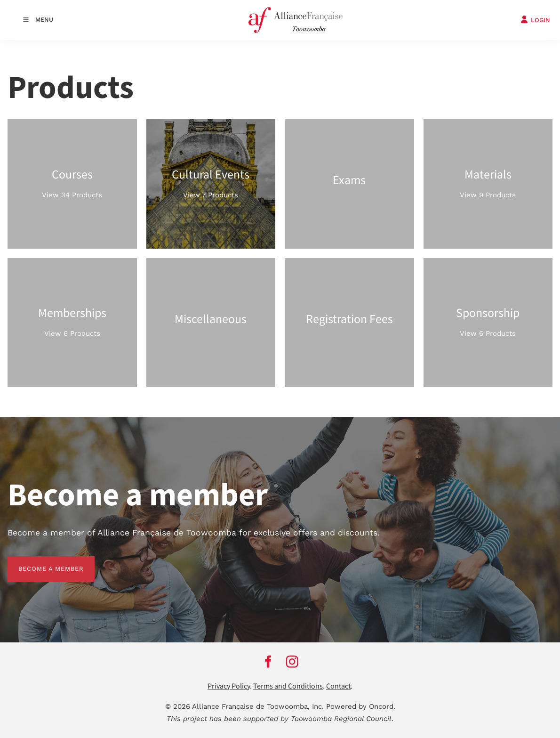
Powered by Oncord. (361, 706)
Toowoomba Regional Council (341, 719)
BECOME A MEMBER (40, 562)
